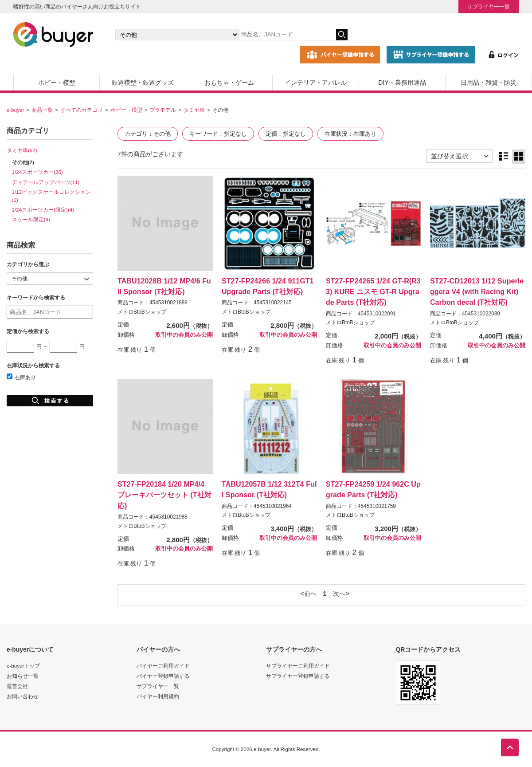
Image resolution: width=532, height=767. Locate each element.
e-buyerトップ (23, 666)
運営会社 (17, 686)
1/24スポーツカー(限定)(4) (43, 210)
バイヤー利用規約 (158, 696)
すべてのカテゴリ (82, 110)
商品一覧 (42, 110)
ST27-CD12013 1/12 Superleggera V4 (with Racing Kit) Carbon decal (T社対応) (477, 291)
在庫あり (21, 377)
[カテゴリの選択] (177, 35)
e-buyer (15, 110)
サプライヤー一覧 (489, 6)
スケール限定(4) (31, 219)
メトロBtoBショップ (142, 312)
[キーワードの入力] (287, 35)
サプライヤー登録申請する (298, 676)
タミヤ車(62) (22, 150)
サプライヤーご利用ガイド (298, 666)
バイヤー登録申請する (163, 676)
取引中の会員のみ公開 (184, 335)
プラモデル (163, 110)
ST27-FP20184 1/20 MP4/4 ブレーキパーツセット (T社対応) (164, 495)
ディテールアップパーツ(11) (46, 182)
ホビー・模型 (57, 83)
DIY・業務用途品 (402, 83)
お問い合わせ (23, 696)
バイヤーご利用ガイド (163, 666)
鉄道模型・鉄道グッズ (143, 83)
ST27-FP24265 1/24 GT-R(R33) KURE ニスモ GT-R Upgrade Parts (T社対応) (373, 291)
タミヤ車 (194, 110)
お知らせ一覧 (23, 676)
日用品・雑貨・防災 (489, 83)
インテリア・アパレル (316, 83)
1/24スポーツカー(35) (37, 172)
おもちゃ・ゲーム (229, 83)
